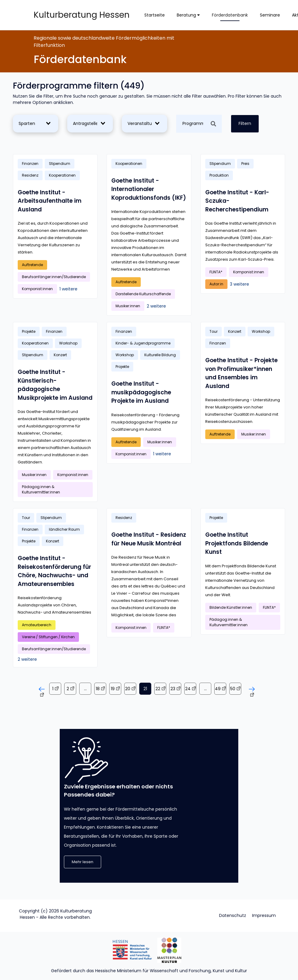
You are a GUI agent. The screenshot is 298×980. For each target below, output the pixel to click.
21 (145, 689)
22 (158, 689)
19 (113, 689)
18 (98, 689)
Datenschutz (233, 915)
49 (218, 689)
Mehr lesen (83, 862)
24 (188, 689)
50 (233, 689)
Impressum (264, 915)
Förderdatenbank (230, 15)
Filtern (245, 123)
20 (128, 689)
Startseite (155, 15)
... (85, 689)
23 (173, 689)
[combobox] (34, 124)
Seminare (270, 15)
